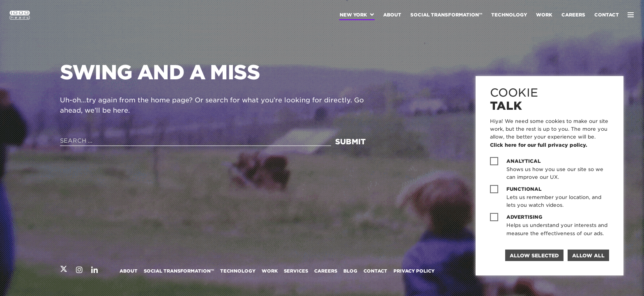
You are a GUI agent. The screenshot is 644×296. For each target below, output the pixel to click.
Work (544, 15)
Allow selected (534, 256)
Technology (509, 15)
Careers (573, 15)
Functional (524, 189)
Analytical (524, 161)
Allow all (588, 256)
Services (296, 271)
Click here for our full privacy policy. (539, 145)
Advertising (524, 217)
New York (353, 15)
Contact (607, 15)
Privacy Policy (414, 271)
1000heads (20, 15)
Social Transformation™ (446, 15)
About (392, 15)
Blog (350, 271)
